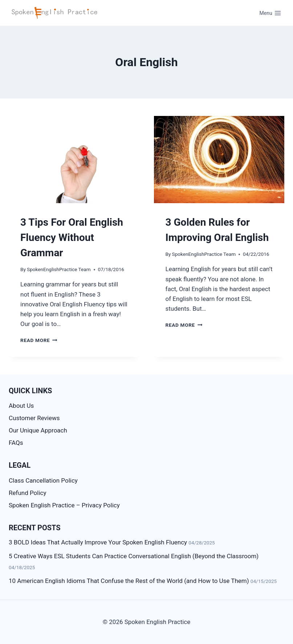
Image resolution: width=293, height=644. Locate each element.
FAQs (16, 443)
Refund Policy (28, 493)
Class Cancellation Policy (43, 480)
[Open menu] (270, 13)
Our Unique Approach (38, 430)
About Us (21, 406)
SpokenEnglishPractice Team (59, 269)
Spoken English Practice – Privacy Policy (64, 505)
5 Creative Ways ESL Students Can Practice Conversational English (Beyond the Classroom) (134, 556)
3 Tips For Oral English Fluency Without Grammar (72, 238)
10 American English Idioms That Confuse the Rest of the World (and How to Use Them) (129, 581)
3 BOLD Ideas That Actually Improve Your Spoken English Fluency (98, 542)
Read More (39, 340)
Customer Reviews (34, 418)
